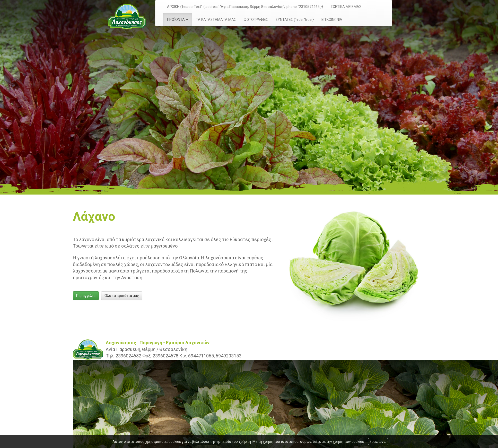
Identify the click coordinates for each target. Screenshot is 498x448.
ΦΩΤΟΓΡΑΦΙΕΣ (256, 20)
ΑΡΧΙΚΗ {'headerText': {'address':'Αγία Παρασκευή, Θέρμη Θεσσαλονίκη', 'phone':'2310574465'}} (245, 7)
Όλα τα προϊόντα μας (122, 296)
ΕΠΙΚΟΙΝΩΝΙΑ (332, 20)
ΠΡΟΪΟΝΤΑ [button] (178, 20)
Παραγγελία (86, 296)
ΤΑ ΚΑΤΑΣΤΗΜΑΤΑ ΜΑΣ (216, 20)
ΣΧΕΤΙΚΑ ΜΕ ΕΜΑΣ (346, 7)
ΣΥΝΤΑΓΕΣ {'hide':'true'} (295, 20)
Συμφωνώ (378, 442)
